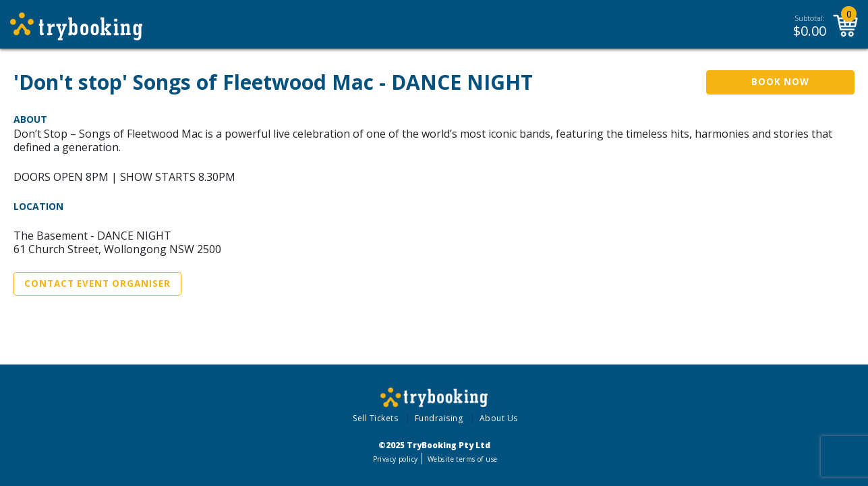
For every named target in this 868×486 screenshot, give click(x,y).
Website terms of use (462, 459)
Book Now (780, 82)
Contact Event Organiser (97, 283)
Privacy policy (396, 459)
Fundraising (439, 418)
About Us (499, 418)
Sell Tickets (375, 418)
